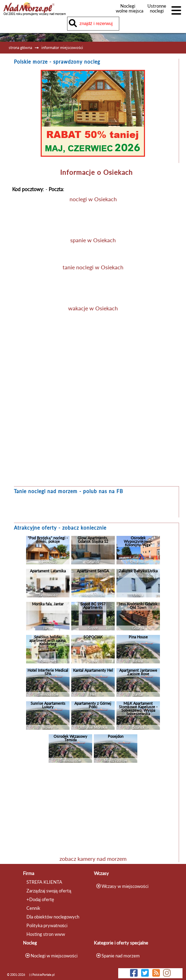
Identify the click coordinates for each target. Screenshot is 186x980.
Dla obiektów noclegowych (53, 917)
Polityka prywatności (47, 925)
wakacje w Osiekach (93, 308)
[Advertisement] (93, 811)
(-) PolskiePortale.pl (42, 975)
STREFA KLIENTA (44, 882)
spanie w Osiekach (93, 240)
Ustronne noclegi (157, 8)
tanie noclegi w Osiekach (93, 267)
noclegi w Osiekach (93, 199)
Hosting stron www (46, 934)
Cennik (33, 908)
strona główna (20, 47)
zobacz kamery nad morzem (93, 859)
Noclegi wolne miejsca (128, 8)
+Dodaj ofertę (40, 899)
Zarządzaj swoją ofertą (49, 891)
